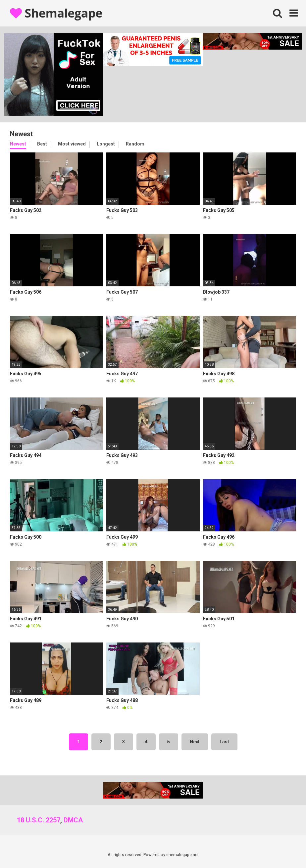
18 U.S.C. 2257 (39, 820)
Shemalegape (56, 13)
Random (135, 144)
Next (195, 742)
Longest (106, 144)
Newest (18, 144)
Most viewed (72, 144)
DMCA (73, 820)
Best (42, 144)
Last (224, 742)
